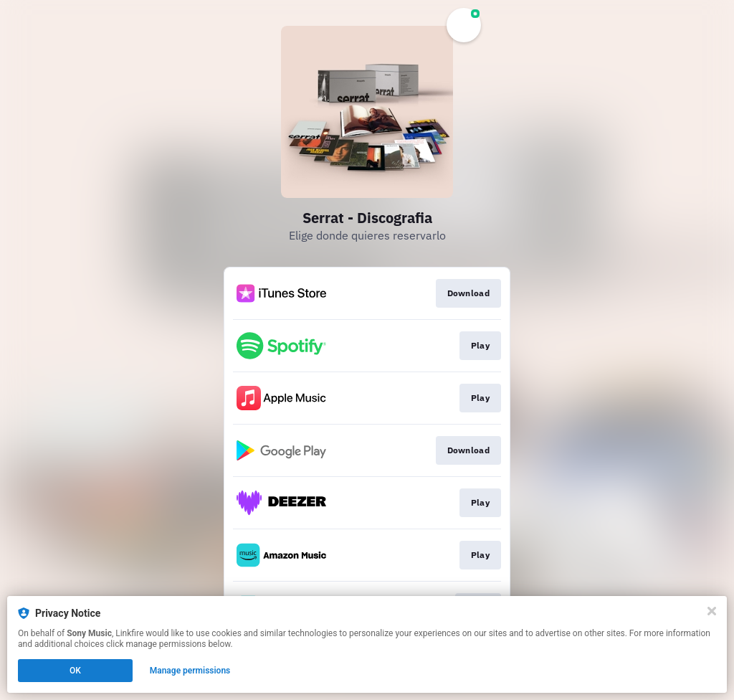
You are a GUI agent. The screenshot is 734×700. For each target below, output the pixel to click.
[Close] (712, 611)
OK (75, 671)
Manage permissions (190, 671)
